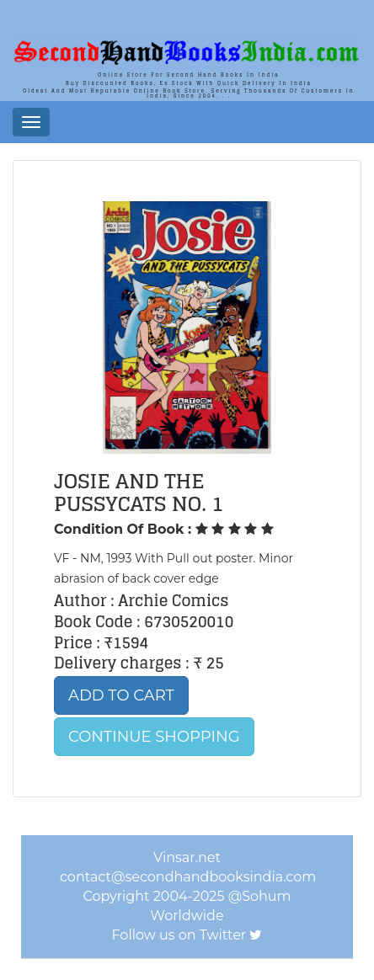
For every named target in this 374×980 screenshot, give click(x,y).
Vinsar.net (187, 857)
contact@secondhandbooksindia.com (188, 877)
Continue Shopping (154, 737)
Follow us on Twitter (179, 935)
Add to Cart (121, 695)
